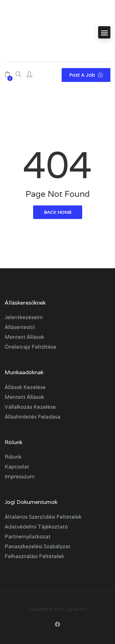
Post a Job (86, 75)
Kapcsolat (17, 467)
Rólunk (13, 457)
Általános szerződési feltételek (43, 517)
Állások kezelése (25, 387)
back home (58, 212)
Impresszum (20, 476)
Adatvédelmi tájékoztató (36, 527)
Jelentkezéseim (24, 317)
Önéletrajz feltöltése (31, 347)
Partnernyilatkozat (28, 537)
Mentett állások (24, 337)
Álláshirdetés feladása (33, 417)
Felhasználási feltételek (34, 556)
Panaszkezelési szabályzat (38, 546)
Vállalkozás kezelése (30, 407)
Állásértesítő (20, 327)
